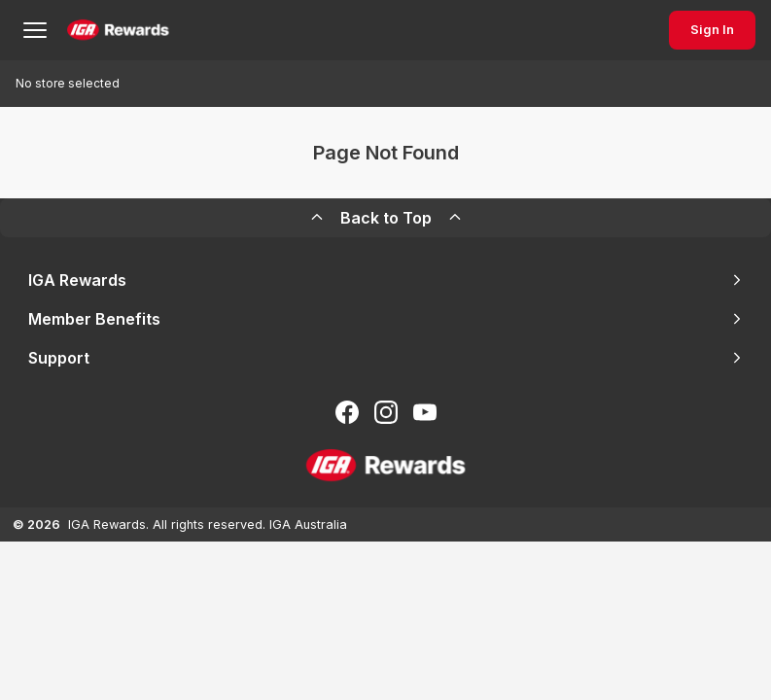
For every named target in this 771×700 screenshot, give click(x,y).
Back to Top (386, 218)
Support (386, 358)
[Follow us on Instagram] (386, 412)
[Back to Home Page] (118, 30)
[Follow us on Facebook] (347, 412)
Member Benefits (386, 319)
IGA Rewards (386, 280)
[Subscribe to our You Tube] (425, 412)
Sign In (712, 30)
